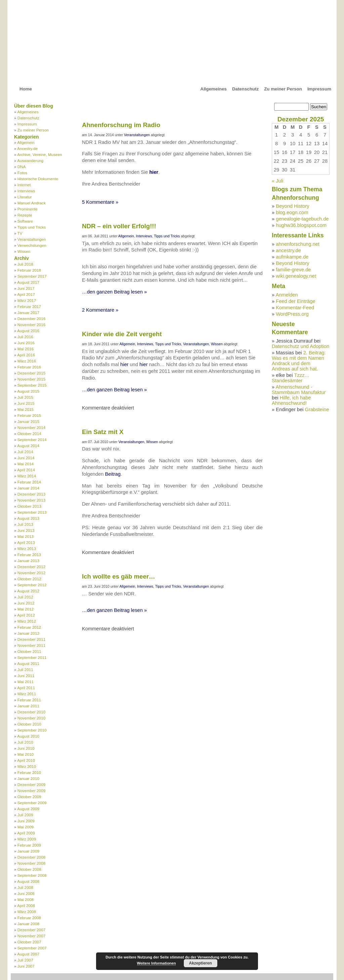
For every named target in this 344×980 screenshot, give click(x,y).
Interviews (26, 191)
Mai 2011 (26, 682)
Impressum (319, 89)
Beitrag (113, 474)
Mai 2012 (26, 609)
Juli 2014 (25, 452)
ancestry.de (288, 250)
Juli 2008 (25, 887)
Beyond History (292, 206)
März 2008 (27, 912)
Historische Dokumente (38, 179)
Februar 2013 (29, 555)
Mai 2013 (26, 536)
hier (154, 172)
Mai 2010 (26, 754)
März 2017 (27, 300)
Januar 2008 (28, 924)
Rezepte (25, 215)
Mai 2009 (26, 827)
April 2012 (26, 615)
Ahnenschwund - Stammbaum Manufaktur (299, 390)
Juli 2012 (25, 597)
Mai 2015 (26, 409)
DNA (22, 167)
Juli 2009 (25, 815)
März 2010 (27, 766)
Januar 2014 (28, 488)
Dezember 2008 (31, 857)
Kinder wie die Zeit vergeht (122, 334)
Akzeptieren (200, 963)
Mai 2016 (26, 349)
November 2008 (31, 863)
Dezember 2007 (31, 930)
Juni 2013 (26, 530)
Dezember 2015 (31, 373)
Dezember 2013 (31, 494)
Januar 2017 (28, 312)
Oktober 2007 (29, 942)
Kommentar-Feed (295, 308)
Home (26, 89)
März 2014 (27, 476)
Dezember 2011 (31, 639)
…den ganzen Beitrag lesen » (114, 292)
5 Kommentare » (100, 202)
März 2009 (27, 839)
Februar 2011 (29, 700)
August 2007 (28, 954)
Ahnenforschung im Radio (121, 125)
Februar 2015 (29, 415)
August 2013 (28, 518)
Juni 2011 (26, 676)
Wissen (24, 251)
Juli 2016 (25, 337)
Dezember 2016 (31, 319)
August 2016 (28, 331)
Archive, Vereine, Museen (40, 154)
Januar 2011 (28, 706)
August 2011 (28, 663)
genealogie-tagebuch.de (302, 219)
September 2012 (32, 585)
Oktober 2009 (29, 797)
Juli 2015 (25, 397)
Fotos (22, 173)
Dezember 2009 (31, 785)
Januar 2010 (28, 778)
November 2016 (31, 325)
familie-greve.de (293, 270)
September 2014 (32, 440)
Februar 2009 (29, 845)
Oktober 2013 (29, 506)
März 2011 (27, 694)
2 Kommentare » (100, 310)
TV (20, 233)
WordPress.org (292, 314)
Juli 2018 (25, 264)
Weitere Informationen (157, 963)
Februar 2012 (29, 627)
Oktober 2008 (29, 869)
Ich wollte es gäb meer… (119, 576)
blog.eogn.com (292, 212)
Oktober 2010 (29, 724)
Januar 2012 (28, 633)
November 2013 (31, 500)
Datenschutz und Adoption (300, 346)
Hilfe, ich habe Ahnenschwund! (291, 400)
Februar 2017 (29, 306)
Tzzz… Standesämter (291, 378)
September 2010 (32, 730)
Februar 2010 (29, 772)
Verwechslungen (32, 245)
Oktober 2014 (29, 434)
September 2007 (32, 948)
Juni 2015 (26, 403)
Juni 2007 (26, 966)
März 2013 (27, 548)
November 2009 (31, 791)
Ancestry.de (27, 148)
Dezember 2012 (31, 567)
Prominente (28, 209)
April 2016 (26, 355)
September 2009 (32, 803)
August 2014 (28, 446)
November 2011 (31, 645)
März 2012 (27, 621)
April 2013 (26, 542)
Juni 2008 (26, 893)
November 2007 (31, 936)
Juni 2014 (26, 458)
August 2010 (28, 736)
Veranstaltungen (32, 239)
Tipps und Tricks (32, 227)
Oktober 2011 (29, 651)
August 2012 (28, 591)
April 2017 (26, 294)
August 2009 (28, 809)
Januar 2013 (28, 561)
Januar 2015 (28, 421)
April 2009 (26, 833)
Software (25, 221)
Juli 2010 (25, 742)
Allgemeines (213, 89)
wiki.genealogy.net (296, 276)
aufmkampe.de (292, 257)
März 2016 (27, 361)
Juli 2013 (25, 524)
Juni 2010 (26, 748)
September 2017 (32, 276)
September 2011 (32, 657)
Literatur (25, 197)
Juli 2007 (25, 960)
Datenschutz (245, 89)
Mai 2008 (26, 899)
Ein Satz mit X (103, 432)
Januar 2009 (28, 851)
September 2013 (32, 512)
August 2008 (28, 881)
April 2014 (26, 470)
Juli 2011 (25, 670)
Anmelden (287, 295)
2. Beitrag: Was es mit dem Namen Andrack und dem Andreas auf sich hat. (299, 361)
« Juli (277, 181)
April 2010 (26, 760)
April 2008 (26, 906)
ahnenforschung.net (298, 244)
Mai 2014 (26, 464)
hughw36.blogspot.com (301, 225)
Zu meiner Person (283, 89)
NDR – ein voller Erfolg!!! (119, 226)
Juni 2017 (26, 288)
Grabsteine (317, 409)
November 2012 (31, 573)
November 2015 (31, 379)
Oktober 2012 (29, 579)
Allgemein (26, 142)
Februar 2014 (29, 482)
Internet (24, 185)
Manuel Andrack (32, 203)
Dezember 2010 (31, 712)
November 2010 (31, 718)
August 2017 (28, 282)
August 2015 (28, 391)
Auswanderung (30, 161)
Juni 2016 (26, 343)
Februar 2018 (29, 270)
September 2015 (32, 385)
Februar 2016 (29, 367)
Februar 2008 (29, 918)
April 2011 (26, 688)
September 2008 (32, 875)
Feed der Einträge (295, 301)
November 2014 (31, 427)
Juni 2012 (26, 603)
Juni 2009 (26, 821)
